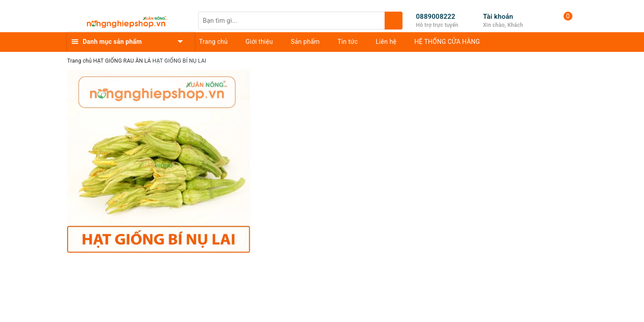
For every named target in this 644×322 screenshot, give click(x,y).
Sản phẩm (305, 42)
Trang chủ (213, 42)
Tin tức (348, 42)
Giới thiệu (259, 42)
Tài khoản (498, 17)
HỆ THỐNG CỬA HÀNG (447, 42)
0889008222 (436, 17)
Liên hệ (386, 42)
